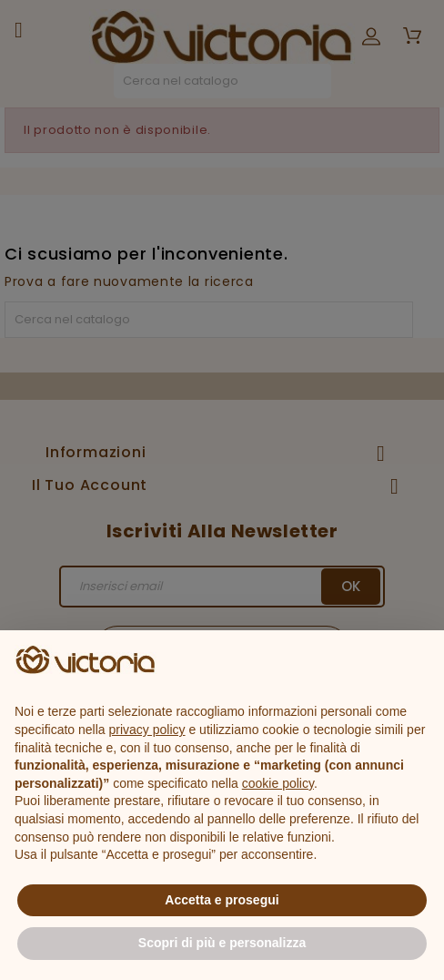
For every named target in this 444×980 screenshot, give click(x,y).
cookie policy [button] (278, 783)
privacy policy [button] (147, 730)
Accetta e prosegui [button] (222, 900)
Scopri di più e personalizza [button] (222, 943)
